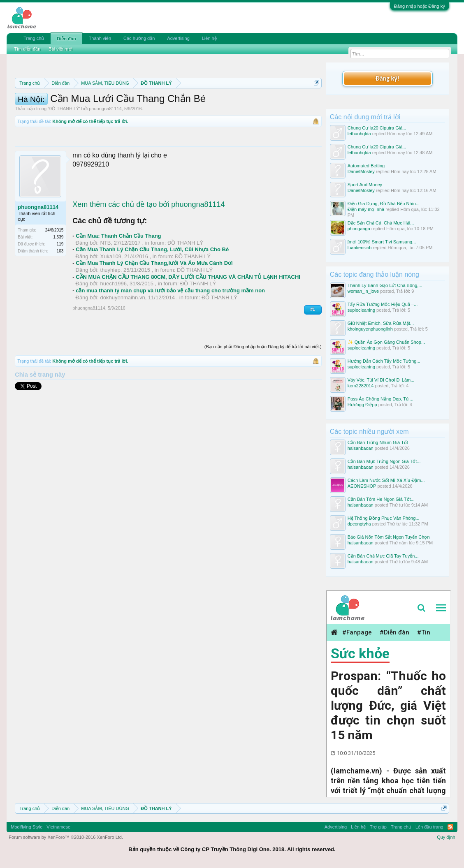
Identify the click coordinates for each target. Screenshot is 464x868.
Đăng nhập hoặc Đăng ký (420, 6)
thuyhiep (110, 313)
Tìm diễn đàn (27, 49)
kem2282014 (361, 386)
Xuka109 (111, 299)
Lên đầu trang (429, 827)
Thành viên (100, 38)
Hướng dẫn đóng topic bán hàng (187, 112)
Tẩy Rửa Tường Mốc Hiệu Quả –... (383, 304)
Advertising (178, 38)
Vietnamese (58, 827)
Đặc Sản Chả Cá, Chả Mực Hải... (381, 223)
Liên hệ (209, 38)
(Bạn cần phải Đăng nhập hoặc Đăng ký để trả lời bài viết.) (263, 389)
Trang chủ (34, 38)
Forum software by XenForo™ (66, 837)
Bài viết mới (60, 49)
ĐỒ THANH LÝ (64, 152)
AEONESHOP (362, 486)
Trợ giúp (378, 827)
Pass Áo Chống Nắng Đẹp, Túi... (380, 399)
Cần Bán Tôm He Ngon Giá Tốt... (381, 499)
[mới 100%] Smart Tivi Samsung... (382, 242)
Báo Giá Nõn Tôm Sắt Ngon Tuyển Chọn (389, 537)
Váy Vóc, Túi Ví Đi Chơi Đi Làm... (381, 380)
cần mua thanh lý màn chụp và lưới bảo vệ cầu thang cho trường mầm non (170, 334)
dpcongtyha (359, 524)
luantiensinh (360, 248)
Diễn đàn (66, 39)
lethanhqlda (359, 134)
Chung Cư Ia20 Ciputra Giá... (377, 128)
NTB (106, 286)
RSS (450, 827)
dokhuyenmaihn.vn (123, 340)
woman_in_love (363, 291)
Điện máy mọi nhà (366, 209)
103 (60, 294)
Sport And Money (365, 185)
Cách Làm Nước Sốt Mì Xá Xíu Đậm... (386, 480)
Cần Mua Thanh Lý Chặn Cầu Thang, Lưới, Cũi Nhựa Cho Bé (152, 293)
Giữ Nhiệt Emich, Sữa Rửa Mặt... (381, 323)
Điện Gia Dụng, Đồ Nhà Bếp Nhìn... (384, 204)
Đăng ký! (387, 78)
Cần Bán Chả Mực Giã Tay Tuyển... (383, 556)
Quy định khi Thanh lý (97, 112)
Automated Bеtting (366, 166)
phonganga (359, 229)
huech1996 (114, 327)
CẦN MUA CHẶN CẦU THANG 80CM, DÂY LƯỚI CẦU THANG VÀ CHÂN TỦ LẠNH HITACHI (188, 320)
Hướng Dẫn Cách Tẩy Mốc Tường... (384, 361)
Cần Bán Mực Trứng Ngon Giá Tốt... (384, 461)
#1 (313, 353)
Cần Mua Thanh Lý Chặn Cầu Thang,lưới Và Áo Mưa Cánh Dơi (154, 306)
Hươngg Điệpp (362, 405)
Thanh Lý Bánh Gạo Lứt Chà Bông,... (385, 285)
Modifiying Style (27, 827)
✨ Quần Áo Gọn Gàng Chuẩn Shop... (386, 342)
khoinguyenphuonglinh (370, 329)
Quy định (446, 837)
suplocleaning (361, 310)
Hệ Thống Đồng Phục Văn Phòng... (384, 518)
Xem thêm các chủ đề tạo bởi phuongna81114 (148, 247)
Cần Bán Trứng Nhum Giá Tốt (378, 442)
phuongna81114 (105, 152)
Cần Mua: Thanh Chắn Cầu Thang (118, 279)
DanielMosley (361, 171)
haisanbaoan (361, 448)
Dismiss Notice (315, 102)
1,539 (58, 280)
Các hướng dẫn (139, 38)
